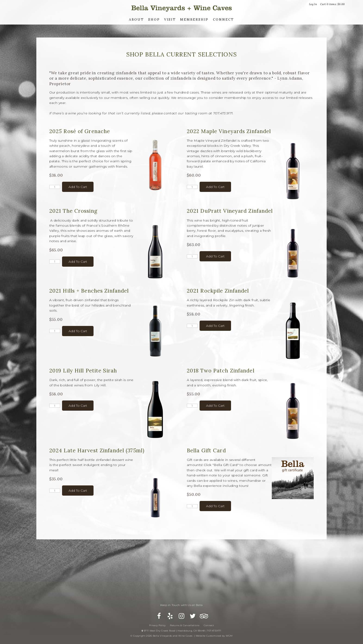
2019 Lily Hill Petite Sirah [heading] (83, 370)
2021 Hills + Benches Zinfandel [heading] (89, 291)
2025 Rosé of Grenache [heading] (80, 131)
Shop (154, 19)
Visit (170, 19)
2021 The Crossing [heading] (73, 211)
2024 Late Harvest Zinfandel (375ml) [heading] (97, 450)
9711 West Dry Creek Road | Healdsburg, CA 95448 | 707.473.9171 (181, 631)
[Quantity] (55, 187)
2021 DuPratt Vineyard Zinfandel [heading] (230, 211)
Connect (224, 19)
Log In (313, 4)
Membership (194, 19)
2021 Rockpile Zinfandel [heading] (218, 291)
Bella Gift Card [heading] (206, 450)
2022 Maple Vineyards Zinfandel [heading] (229, 131)
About (136, 19)
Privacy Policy (157, 625)
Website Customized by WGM (214, 636)
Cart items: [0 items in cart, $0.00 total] (333, 4)
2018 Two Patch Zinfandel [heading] (221, 370)
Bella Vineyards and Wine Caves (181, 8)
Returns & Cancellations (185, 625)
